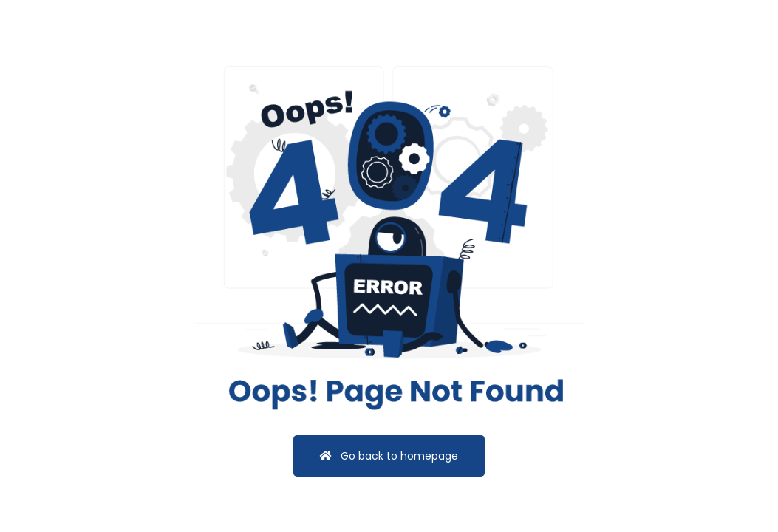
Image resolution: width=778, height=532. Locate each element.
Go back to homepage (389, 456)
